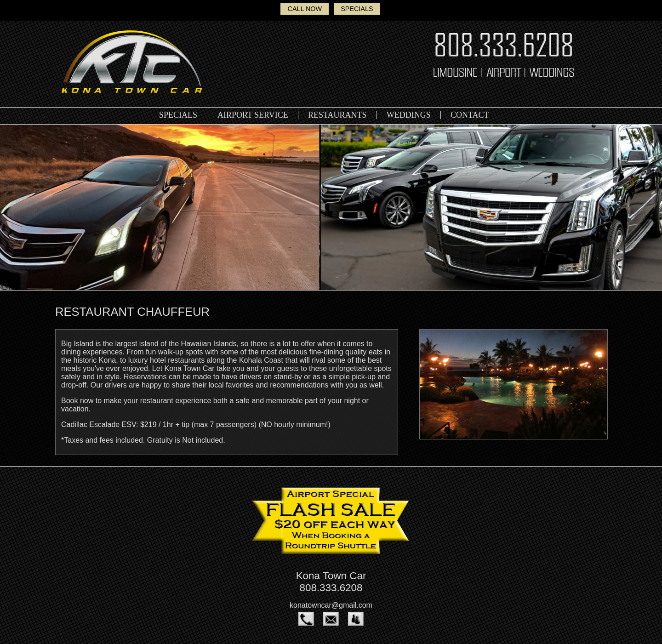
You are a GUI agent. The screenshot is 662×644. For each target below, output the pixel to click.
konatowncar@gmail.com (331, 605)
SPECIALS (357, 9)
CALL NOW (305, 9)
